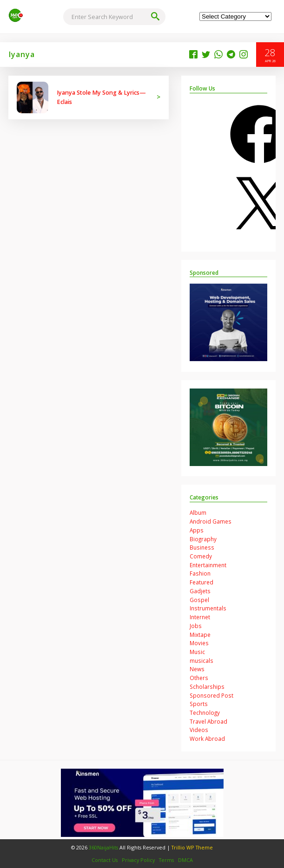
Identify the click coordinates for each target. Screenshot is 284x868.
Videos (199, 730)
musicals (201, 661)
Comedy (201, 556)
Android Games (211, 521)
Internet (200, 617)
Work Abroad (207, 738)
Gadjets (200, 591)
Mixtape (200, 635)
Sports (199, 704)
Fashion (200, 573)
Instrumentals (208, 608)
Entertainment (208, 565)
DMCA (185, 860)
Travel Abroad (208, 721)
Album (198, 512)
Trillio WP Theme (192, 847)
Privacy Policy (138, 860)
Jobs (196, 626)
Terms (166, 860)
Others (199, 678)
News (197, 669)
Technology (205, 713)
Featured (201, 582)
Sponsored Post (211, 695)
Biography (203, 539)
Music (197, 652)
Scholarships (207, 687)
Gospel (199, 600)
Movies (199, 643)
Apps (197, 530)
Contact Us (105, 860)
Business (202, 547)
